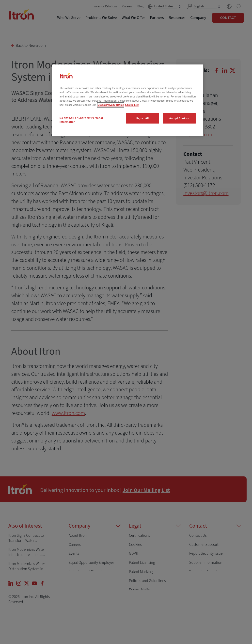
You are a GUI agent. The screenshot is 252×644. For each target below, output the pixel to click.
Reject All (143, 118)
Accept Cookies (179, 118)
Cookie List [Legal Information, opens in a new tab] (132, 105)
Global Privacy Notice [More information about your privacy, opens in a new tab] (111, 105)
